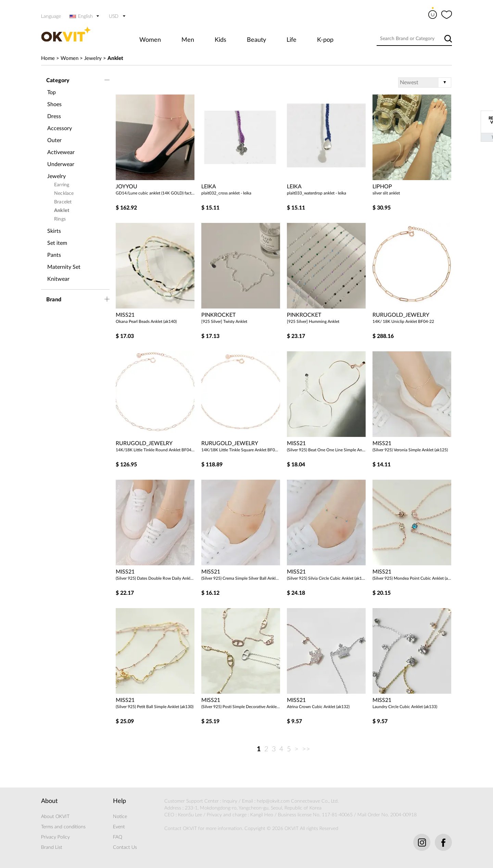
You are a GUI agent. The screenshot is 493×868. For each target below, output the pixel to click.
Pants (54, 255)
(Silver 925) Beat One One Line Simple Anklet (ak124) (326, 450)
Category (58, 80)
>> (306, 749)
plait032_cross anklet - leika (226, 193)
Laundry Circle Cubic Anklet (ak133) (405, 707)
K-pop (325, 40)
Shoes (54, 104)
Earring (62, 185)
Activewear (61, 152)
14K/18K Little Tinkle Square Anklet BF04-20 (241, 450)
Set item (57, 243)
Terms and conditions (63, 827)
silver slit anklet (386, 193)
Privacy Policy (55, 837)
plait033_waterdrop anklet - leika (317, 193)
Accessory (60, 128)
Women (150, 40)
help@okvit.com (273, 801)
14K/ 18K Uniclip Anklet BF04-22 (403, 322)
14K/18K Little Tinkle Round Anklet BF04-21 (155, 450)
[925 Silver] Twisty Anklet (224, 322)
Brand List (52, 847)
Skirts (54, 231)
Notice (120, 817)
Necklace (64, 193)
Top (52, 92)
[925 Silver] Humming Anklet (313, 322)
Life (292, 40)
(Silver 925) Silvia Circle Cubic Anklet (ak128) (326, 578)
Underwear (61, 164)
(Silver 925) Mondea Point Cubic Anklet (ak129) (412, 578)
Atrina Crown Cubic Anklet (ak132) (318, 707)
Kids (220, 40)
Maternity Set (64, 267)
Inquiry (230, 801)
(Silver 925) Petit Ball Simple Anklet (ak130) (155, 707)
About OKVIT (55, 817)
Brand (54, 300)
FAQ (118, 837)
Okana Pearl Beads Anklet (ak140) (146, 322)
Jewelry (93, 58)
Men (188, 40)
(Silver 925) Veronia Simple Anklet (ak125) (410, 450)
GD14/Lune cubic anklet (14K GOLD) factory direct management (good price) (155, 193)
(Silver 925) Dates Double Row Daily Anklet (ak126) (155, 578)
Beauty (256, 40)
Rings (60, 219)
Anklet (115, 58)
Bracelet (63, 202)
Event (119, 827)
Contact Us (125, 847)
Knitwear (58, 279)
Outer (54, 140)
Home (48, 58)
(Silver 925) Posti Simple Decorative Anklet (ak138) (241, 707)
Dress (54, 116)
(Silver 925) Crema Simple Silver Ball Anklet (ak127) (241, 578)
